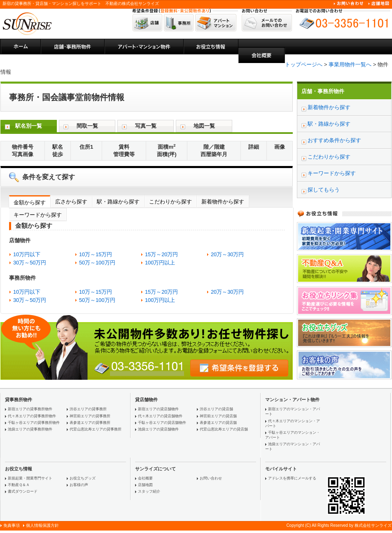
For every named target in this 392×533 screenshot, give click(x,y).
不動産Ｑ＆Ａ (19, 485)
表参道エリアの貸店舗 (218, 423)
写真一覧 (146, 126)
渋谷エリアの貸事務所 (88, 409)
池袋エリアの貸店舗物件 (158, 429)
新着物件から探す (223, 202)
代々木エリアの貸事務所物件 (32, 416)
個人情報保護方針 (42, 525)
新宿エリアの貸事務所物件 (30, 409)
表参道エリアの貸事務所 (90, 423)
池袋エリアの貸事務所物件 (30, 429)
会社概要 (145, 478)
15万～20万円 (161, 254)
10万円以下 (27, 254)
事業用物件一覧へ (350, 64)
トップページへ (304, 64)
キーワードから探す (38, 215)
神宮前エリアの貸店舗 (218, 416)
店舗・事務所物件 (323, 91)
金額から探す (30, 202)
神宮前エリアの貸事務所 (90, 416)
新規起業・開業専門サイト (30, 478)
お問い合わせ (211, 478)
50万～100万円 (97, 263)
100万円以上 (160, 263)
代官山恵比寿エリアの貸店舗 (224, 429)
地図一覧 (204, 126)
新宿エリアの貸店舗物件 (158, 409)
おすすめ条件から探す (334, 140)
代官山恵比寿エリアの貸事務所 (96, 429)
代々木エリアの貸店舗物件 (160, 416)
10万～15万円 (96, 254)
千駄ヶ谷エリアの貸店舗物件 (162, 423)
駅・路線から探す (118, 202)
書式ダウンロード (23, 491)
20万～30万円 (227, 254)
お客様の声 (79, 485)
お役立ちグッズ (83, 478)
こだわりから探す (170, 202)
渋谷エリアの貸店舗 (216, 409)
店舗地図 (145, 485)
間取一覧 (87, 126)
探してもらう (324, 190)
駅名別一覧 (29, 126)
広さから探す (71, 202)
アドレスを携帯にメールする (292, 478)
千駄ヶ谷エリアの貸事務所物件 (34, 423)
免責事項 (12, 525)
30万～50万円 (30, 263)
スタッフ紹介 (149, 491)
